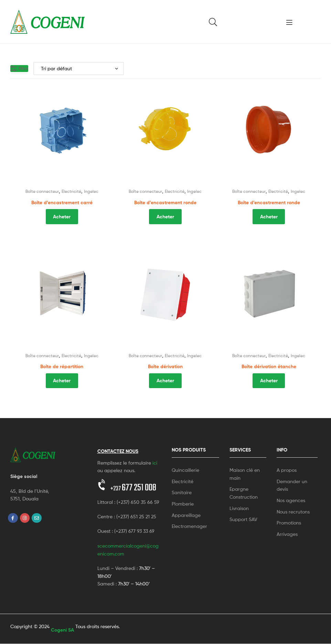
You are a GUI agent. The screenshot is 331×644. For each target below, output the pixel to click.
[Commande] (79, 69)
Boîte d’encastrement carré (62, 202)
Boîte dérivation (165, 366)
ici (155, 463)
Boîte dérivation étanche (269, 366)
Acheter (62, 217)
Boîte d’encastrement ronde (165, 202)
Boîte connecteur (42, 191)
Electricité (71, 191)
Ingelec (91, 191)
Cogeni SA (62, 630)
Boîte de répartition (62, 366)
